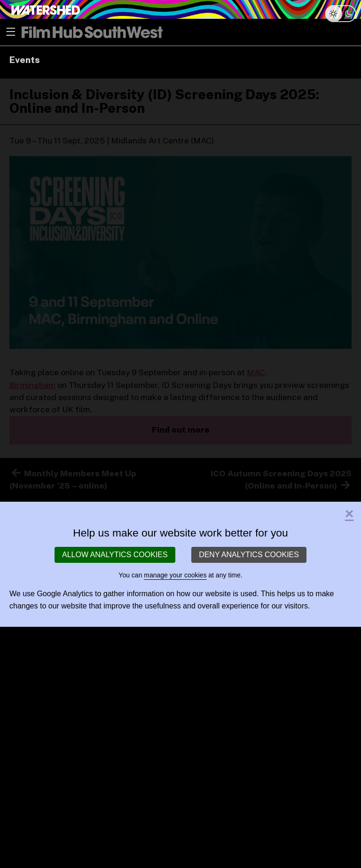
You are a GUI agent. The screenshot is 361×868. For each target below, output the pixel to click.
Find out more (181, 430)
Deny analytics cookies (249, 555)
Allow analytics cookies (115, 555)
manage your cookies (175, 575)
